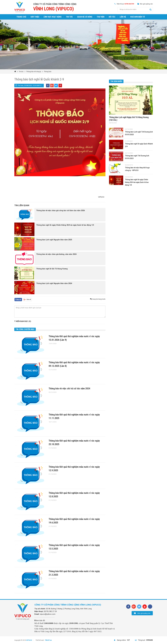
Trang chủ (21, 17)
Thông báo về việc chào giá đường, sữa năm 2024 (57, 254)
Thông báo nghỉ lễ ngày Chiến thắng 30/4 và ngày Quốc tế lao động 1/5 (66, 225)
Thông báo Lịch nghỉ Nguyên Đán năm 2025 (55, 240)
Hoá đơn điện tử (138, 17)
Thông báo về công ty (34, 72)
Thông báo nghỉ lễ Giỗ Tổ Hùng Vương (52, 269)
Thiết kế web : (40, 640)
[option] (83, 44)
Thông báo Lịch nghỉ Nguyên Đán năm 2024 (55, 283)
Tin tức (69, 17)
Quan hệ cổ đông (85, 17)
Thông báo (48, 72)
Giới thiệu (35, 17)
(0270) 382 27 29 (50, 611)
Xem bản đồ (40, 620)
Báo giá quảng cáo (146, 4)
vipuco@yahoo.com (48, 614)
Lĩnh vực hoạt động (53, 17)
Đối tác (112, 17)
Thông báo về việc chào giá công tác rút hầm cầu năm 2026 (61, 211)
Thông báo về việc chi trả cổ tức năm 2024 (69, 389)
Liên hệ (123, 17)
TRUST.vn (48, 640)
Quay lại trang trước (99, 299)
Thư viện (101, 17)
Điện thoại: (125, 4)
